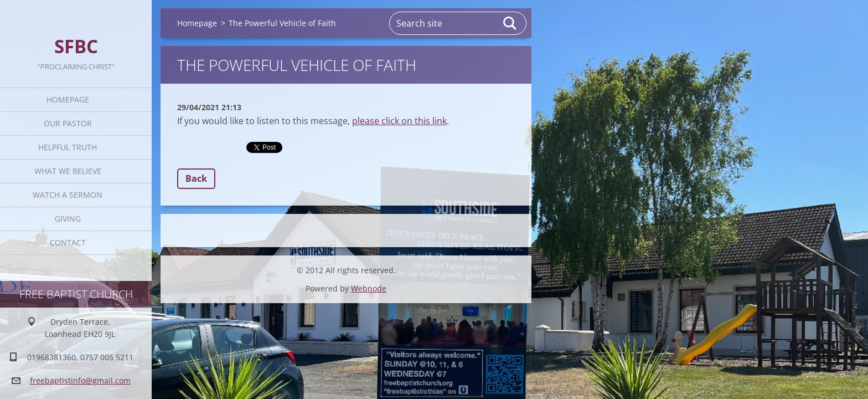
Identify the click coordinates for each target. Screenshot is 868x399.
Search (510, 23)
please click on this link (399, 121)
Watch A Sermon (68, 195)
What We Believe (68, 171)
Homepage (68, 99)
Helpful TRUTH (68, 147)
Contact (68, 242)
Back (196, 178)
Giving (68, 219)
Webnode (369, 288)
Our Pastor (68, 123)
